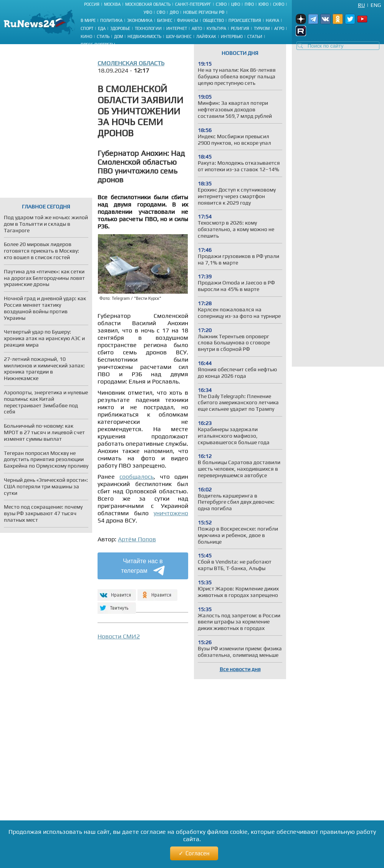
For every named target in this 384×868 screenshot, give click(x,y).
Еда (102, 28)
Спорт (87, 28)
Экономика (140, 20)
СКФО (279, 4)
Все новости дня (240, 669)
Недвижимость (144, 36)
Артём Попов (137, 539)
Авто (197, 28)
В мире (88, 20)
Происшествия (245, 20)
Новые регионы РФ (204, 12)
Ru (361, 5)
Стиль (103, 36)
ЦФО (236, 4)
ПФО (249, 4)
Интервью (232, 36)
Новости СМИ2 (119, 636)
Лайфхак (206, 36)
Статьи (255, 36)
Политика (111, 20)
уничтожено (171, 513)
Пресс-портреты (98, 45)
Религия (240, 28)
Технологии (148, 28)
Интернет (177, 28)
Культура (216, 28)
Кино (86, 36)
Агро (279, 28)
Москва (112, 4)
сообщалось (137, 477)
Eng (376, 5)
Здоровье (120, 28)
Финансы (188, 20)
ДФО (174, 12)
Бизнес (165, 20)
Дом (118, 36)
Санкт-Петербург (193, 4)
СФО (161, 12)
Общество (213, 20)
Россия (92, 4)
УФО (148, 12)
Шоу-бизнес (179, 36)
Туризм (262, 28)
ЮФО (263, 4)
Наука (272, 20)
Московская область (148, 4)
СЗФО (221, 4)
